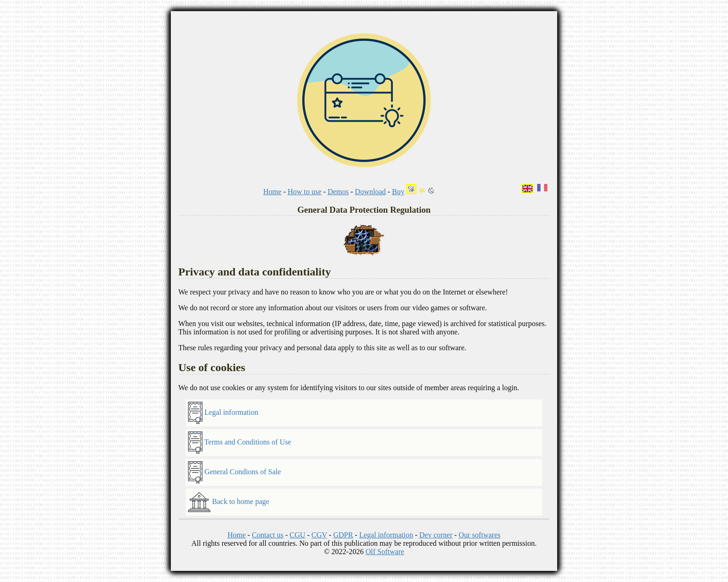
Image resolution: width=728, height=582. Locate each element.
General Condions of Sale (234, 472)
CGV (319, 535)
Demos (338, 192)
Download (370, 192)
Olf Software (385, 552)
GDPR (343, 535)
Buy (398, 192)
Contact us (267, 535)
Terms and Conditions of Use (240, 443)
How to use (304, 192)
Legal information (223, 413)
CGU (298, 535)
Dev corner (436, 535)
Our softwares (480, 535)
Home (272, 192)
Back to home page (229, 502)
